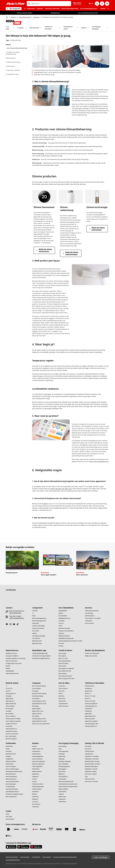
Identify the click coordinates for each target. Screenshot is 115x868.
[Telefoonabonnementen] (92, 611)
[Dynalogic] (24, 829)
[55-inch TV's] (9, 688)
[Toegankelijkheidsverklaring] (13, 860)
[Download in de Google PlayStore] (41, 656)
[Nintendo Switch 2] (90, 779)
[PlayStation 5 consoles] (91, 769)
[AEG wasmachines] (11, 774)
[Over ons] (61, 623)
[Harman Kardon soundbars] (13, 719)
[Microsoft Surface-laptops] (39, 694)
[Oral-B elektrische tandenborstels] (68, 784)
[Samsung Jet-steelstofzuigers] (14, 771)
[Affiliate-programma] (64, 636)
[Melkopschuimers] (37, 771)
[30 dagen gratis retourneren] (14, 663)
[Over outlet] (9, 817)
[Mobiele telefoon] (90, 686)
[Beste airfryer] (62, 666)
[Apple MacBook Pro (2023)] (39, 721)
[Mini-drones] (62, 699)
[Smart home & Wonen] (38, 628)
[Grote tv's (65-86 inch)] (12, 734)
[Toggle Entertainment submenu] (41, 28)
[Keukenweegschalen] (38, 787)
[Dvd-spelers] (9, 726)
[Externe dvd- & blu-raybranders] (41, 724)
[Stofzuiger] (9, 751)
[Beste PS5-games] (64, 663)
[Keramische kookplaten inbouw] (14, 794)
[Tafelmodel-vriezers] (38, 784)
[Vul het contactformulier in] (17, 618)
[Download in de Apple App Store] (41, 658)
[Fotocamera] (62, 686)
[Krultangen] (62, 754)
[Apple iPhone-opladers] (91, 721)
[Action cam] (62, 691)
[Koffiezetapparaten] (38, 756)
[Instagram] (11, 624)
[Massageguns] (63, 769)
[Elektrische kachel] (11, 754)
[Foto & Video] (36, 631)
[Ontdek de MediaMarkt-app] (40, 653)
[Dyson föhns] (62, 771)
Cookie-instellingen (101, 857)
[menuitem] (25, 9)
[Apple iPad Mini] (36, 709)
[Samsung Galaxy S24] (91, 726)
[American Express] (75, 829)
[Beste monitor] (62, 653)
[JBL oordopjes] (10, 709)
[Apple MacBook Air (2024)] (39, 704)
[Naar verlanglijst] (102, 4)
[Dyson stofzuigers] (11, 766)
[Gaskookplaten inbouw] (12, 792)
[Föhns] (60, 749)
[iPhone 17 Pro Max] (90, 696)
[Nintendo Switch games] (92, 766)
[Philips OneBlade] (63, 789)
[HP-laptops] (35, 691)
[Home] (7, 17)
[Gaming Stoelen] (89, 751)
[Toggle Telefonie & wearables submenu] (60, 28)
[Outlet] (60, 626)
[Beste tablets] (62, 656)
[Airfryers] (35, 746)
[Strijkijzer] (8, 756)
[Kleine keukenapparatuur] (39, 618)
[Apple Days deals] (37, 643)
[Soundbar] (8, 711)
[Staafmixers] (36, 792)
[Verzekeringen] (89, 613)
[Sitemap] (61, 646)
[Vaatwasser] (35, 776)
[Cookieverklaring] (36, 857)
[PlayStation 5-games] (91, 771)
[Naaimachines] (10, 764)
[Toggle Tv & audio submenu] (13, 28)
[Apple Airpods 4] (10, 701)
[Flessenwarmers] (63, 776)
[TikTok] (18, 624)
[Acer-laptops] (36, 716)
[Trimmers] (61, 794)
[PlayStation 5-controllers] (92, 756)
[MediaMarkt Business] (65, 618)
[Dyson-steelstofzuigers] (12, 769)
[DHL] (17, 829)
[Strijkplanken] (9, 759)
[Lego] (86, 776)
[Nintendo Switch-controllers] (93, 764)
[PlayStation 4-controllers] (92, 759)
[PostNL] (9, 829)
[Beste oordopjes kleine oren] (66, 679)
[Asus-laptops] (36, 699)
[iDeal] (35, 829)
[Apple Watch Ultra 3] (90, 716)
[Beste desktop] (63, 673)
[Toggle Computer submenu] (26, 28)
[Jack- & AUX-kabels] (11, 736)
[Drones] (61, 694)
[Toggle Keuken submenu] (88, 28)
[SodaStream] (36, 807)
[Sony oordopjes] (10, 706)
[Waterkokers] (36, 774)
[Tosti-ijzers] (35, 802)
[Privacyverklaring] (47, 857)
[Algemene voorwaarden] (12, 857)
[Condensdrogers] (10, 787)
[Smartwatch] (88, 711)
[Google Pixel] (88, 709)
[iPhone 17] (88, 694)
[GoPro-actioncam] (63, 706)
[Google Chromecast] (11, 724)
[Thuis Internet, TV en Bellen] (93, 618)
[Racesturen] (88, 749)
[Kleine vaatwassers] (11, 797)
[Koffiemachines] (36, 754)
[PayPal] (43, 829)
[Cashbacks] (62, 621)
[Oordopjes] (9, 696)
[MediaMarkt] (15, 4)
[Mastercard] (67, 829)
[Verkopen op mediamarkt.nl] (66, 631)
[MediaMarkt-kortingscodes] (66, 638)
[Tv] (33, 613)
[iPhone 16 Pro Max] (90, 701)
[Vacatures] (61, 633)
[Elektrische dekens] (11, 761)
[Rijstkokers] (35, 799)
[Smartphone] (88, 688)
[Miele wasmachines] (11, 779)
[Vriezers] (34, 782)
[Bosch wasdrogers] (11, 784)
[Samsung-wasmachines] (12, 782)
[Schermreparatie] (90, 616)
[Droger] (8, 749)
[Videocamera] (62, 701)
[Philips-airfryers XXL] (38, 749)
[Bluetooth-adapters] (11, 739)
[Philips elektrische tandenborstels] (68, 787)
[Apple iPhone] (89, 691)
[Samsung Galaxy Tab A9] (39, 719)
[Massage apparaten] (64, 766)
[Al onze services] (89, 623)
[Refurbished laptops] (38, 696)
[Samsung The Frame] (11, 731)
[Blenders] (35, 794)
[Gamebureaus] (89, 754)
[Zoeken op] (29, 4)
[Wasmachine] (9, 746)
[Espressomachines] (37, 759)
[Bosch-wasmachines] (11, 776)
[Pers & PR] (61, 643)
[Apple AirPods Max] (11, 704)
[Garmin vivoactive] (90, 719)
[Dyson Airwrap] (63, 746)
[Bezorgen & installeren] (12, 656)
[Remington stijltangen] (65, 761)
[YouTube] (15, 624)
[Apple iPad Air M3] (37, 714)
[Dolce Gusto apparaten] (39, 761)
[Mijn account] (97, 4)
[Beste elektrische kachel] (65, 676)
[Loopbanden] (62, 799)
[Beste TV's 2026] (63, 658)
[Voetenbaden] (62, 779)
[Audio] (34, 616)
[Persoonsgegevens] (25, 857)
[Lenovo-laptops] (37, 688)
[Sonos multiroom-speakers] (13, 721)
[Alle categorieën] (14, 9)
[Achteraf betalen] (82, 830)
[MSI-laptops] (36, 706)
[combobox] (51, 4)
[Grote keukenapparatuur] (39, 621)
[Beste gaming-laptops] (65, 661)
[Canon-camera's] (63, 688)
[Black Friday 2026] (37, 641)
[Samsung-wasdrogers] (12, 789)
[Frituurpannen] (36, 751)
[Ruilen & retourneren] (12, 661)
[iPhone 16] (88, 699)
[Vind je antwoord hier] (15, 613)
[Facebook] (8, 624)
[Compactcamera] (63, 704)
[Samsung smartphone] (91, 704)
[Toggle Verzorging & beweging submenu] (107, 28)
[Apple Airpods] (10, 699)
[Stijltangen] (62, 759)
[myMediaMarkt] (63, 611)
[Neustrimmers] (62, 792)
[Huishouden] (36, 623)
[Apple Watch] (88, 714)
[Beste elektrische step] (65, 671)
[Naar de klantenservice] (12, 673)
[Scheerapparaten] (63, 751)
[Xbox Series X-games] (91, 774)
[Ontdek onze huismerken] (92, 653)
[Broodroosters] (36, 804)
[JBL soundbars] (10, 714)
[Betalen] (8, 666)
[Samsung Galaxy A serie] (92, 724)
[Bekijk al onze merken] (91, 656)
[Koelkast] (35, 779)
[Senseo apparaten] (37, 766)
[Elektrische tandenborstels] (66, 782)
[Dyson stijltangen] (63, 764)
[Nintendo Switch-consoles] (92, 761)
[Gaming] (34, 633)
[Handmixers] (35, 797)
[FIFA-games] (88, 746)
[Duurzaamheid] (63, 616)
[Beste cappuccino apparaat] (66, 668)
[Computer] (35, 611)
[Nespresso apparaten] (38, 764)
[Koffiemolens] (36, 769)
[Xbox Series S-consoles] (91, 782)
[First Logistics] (9, 836)
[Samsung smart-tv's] (11, 729)
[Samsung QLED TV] (11, 694)
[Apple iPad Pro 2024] (38, 711)
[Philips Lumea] (62, 797)
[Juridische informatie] (64, 628)
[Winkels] (61, 613)
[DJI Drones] (61, 696)
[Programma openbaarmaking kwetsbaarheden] (65, 857)
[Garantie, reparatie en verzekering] (15, 658)
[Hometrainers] (62, 802)
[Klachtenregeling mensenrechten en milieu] (70, 641)
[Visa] (59, 829)
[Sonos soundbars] (11, 716)
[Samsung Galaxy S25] (91, 706)
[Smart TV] (8, 691)
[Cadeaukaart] (89, 621)
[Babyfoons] (62, 774)
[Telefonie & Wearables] (38, 626)
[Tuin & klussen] (36, 638)
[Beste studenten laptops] (39, 686)
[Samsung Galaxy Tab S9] (39, 701)
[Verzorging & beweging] (39, 636)
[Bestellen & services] (11, 653)
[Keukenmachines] (37, 789)
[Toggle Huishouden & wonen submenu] (77, 28)
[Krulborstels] (62, 756)
